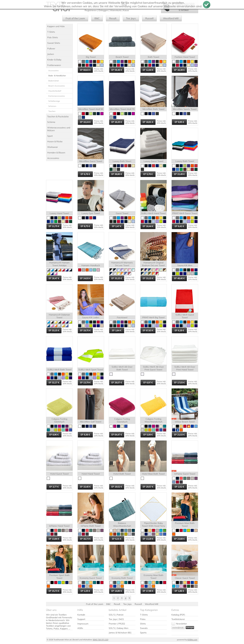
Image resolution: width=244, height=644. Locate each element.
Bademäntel (54, 81)
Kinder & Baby (54, 60)
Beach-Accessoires (57, 86)
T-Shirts (51, 32)
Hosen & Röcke (55, 142)
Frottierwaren (54, 65)
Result (113, 18)
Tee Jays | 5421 (116, 619)
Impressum (83, 624)
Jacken (51, 54)
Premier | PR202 (117, 624)
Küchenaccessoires (57, 96)
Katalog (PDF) (178, 615)
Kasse (126, 10)
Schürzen (52, 106)
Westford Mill (171, 18)
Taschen (52, 111)
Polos (143, 619)
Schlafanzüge (54, 101)
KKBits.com (192, 640)
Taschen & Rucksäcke (58, 117)
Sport (50, 136)
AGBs (80, 628)
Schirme (51, 122)
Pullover (51, 49)
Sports (143, 633)
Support (81, 619)
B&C (97, 18)
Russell (149, 18)
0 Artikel (184, 10)
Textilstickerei (178, 619)
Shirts (143, 624)
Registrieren (91, 10)
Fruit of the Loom (75, 18)
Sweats (144, 628)
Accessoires (54, 71)
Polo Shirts (53, 37)
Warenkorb (116, 10)
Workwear (53, 147)
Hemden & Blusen (56, 153)
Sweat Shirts (54, 43)
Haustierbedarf (55, 91)
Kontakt (81, 615)
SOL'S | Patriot (116, 615)
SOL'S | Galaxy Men (119, 628)
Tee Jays (131, 18)
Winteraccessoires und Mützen (59, 129)
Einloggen (103, 10)
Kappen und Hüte (56, 26)
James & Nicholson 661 (120, 633)
